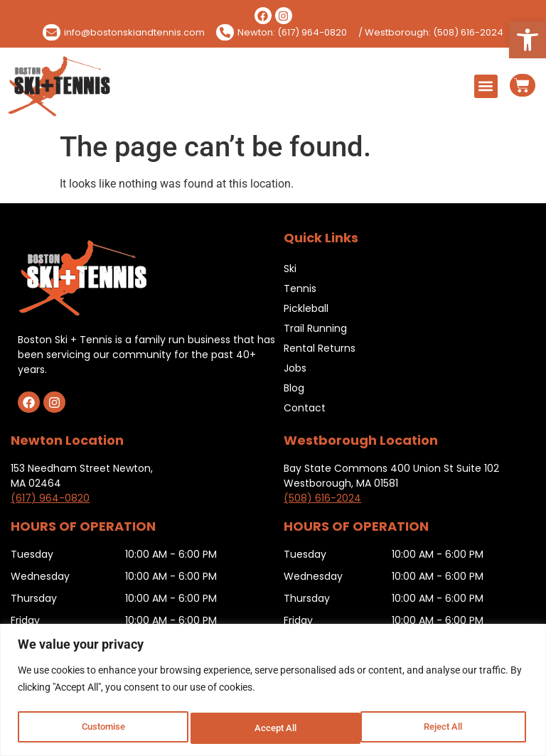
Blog (294, 388)
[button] (528, 40)
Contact (305, 408)
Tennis (300, 288)
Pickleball (306, 308)
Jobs (295, 368)
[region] (273, 691)
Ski (290, 269)
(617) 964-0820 (50, 498)
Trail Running (315, 328)
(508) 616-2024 (322, 498)
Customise (102, 728)
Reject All (275, 728)
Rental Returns (320, 348)
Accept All (445, 728)
